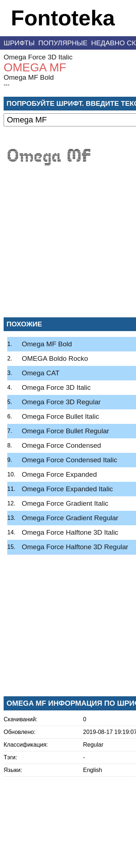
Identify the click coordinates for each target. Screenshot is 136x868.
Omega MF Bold (29, 77)
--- (7, 85)
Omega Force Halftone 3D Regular (75, 547)
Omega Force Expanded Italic (67, 489)
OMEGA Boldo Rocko (55, 358)
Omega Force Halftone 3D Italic (70, 532)
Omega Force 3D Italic (38, 57)
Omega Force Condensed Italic (69, 460)
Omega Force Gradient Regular (70, 518)
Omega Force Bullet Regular (65, 431)
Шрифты (19, 43)
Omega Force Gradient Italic (65, 503)
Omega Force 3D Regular (61, 402)
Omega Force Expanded (59, 474)
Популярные (63, 43)
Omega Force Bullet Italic (60, 416)
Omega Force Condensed (61, 445)
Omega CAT (41, 373)
